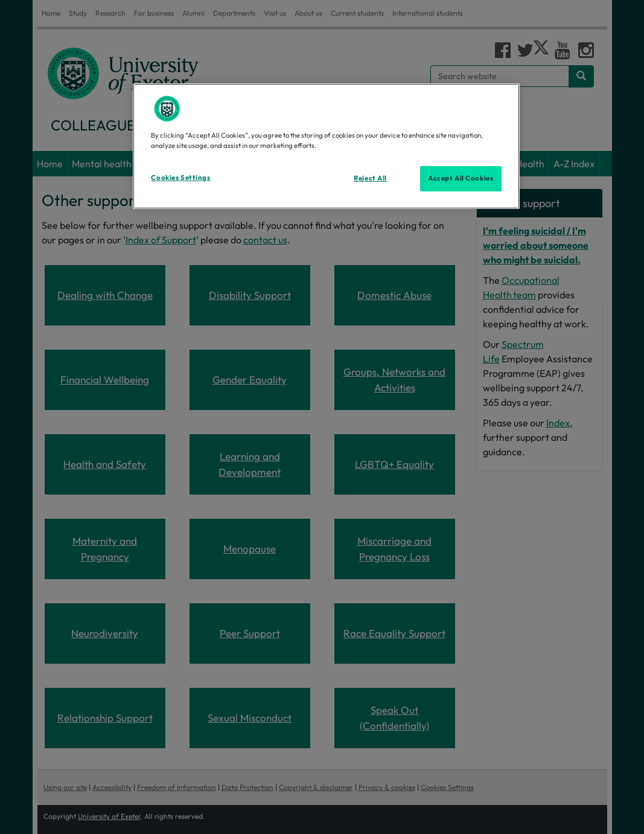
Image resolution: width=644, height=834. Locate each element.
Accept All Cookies (461, 178)
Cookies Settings (180, 178)
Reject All (370, 178)
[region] (326, 146)
